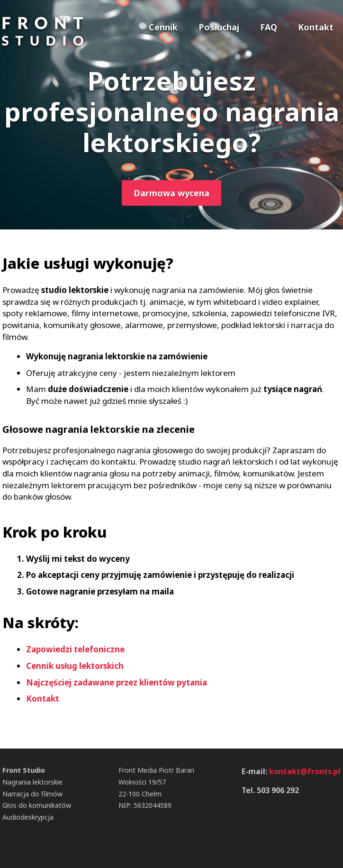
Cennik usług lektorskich (75, 666)
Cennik (163, 27)
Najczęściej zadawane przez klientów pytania (117, 682)
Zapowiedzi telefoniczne (75, 649)
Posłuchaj (219, 27)
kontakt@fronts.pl (305, 771)
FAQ (269, 27)
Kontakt (316, 27)
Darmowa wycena (171, 193)
